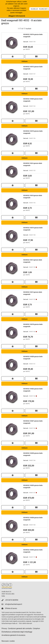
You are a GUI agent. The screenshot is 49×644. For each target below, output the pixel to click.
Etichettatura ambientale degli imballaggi (17, 632)
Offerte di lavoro (11, 608)
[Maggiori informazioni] (17, 16)
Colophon (36, 628)
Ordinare (25, 61)
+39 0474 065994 (12, 600)
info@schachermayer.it (13, 604)
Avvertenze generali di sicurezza (13, 635)
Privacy (4, 628)
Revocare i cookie (8, 641)
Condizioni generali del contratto (20, 628)
